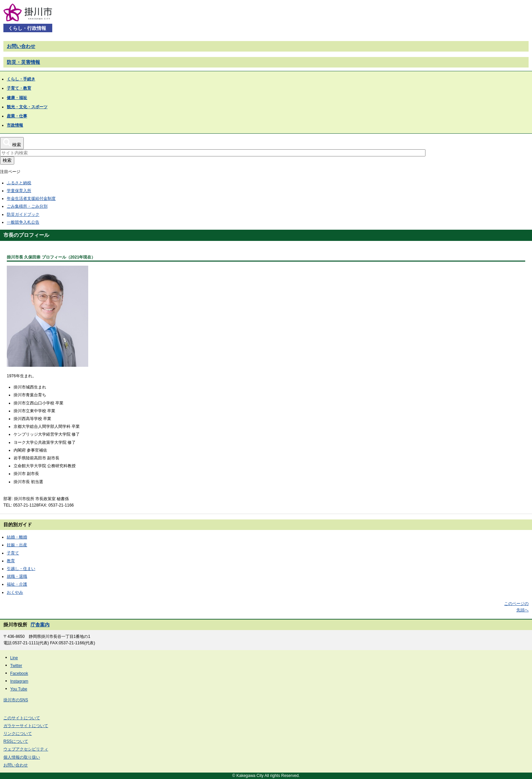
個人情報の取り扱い (22, 757)
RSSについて (16, 741)
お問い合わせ (21, 46)
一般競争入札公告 (23, 222)
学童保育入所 (19, 191)
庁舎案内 (40, 625)
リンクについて (18, 734)
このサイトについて (22, 718)
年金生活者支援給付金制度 (31, 198)
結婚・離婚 (17, 537)
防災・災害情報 (23, 62)
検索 (7, 160)
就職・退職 (17, 576)
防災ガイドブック (23, 214)
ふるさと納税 (19, 183)
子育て (13, 553)
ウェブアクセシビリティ (26, 749)
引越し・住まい (21, 569)
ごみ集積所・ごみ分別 (27, 206)
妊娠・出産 (17, 545)
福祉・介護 (17, 584)
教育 (11, 561)
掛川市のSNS (16, 700)
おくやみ (15, 592)
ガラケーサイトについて (26, 726)
